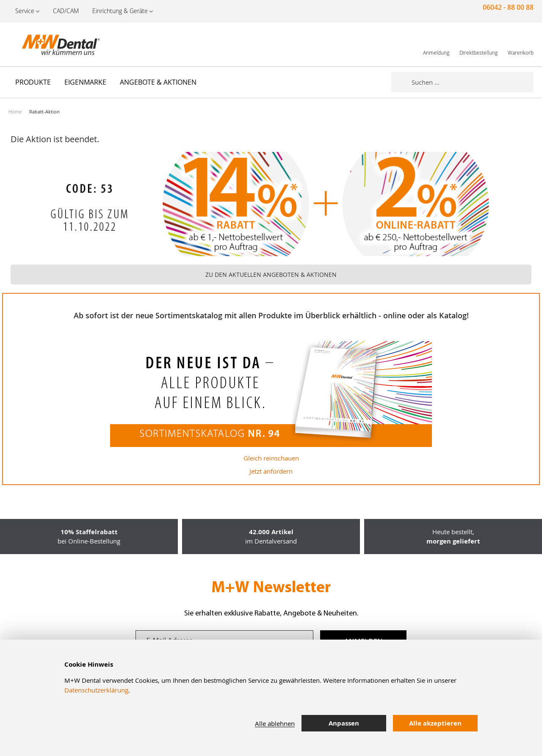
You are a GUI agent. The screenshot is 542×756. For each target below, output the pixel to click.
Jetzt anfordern (271, 471)
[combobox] (473, 82)
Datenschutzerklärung (96, 690)
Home (15, 112)
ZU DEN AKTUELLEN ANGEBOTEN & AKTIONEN (271, 275)
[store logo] (51, 44)
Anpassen (344, 723)
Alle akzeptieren (435, 723)
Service (25, 11)
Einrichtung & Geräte (120, 11)
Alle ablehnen (275, 723)
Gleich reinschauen (271, 458)
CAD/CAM (66, 11)
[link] (436, 44)
